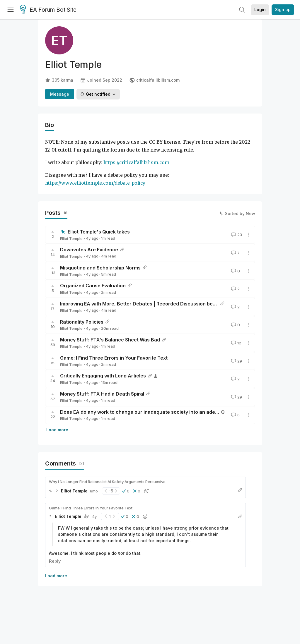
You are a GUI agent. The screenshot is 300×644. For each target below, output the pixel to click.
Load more (57, 430)
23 (236, 235)
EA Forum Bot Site (48, 10)
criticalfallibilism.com (154, 80)
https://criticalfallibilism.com (136, 163)
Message (60, 94)
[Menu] (11, 10)
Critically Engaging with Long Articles (103, 376)
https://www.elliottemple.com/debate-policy (95, 183)
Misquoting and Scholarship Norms (100, 268)
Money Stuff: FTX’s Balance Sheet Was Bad (110, 340)
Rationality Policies (82, 322)
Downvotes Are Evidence (89, 250)
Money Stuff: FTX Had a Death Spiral (102, 394)
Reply (55, 561)
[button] (126, 491)
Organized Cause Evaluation (93, 286)
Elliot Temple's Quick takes (99, 232)
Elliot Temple (71, 238)
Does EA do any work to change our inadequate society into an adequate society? (155, 412)
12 (236, 343)
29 (236, 361)
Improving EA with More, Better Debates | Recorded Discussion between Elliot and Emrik (161, 304)
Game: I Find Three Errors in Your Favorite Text (114, 358)
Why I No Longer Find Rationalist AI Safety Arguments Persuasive (107, 482)
